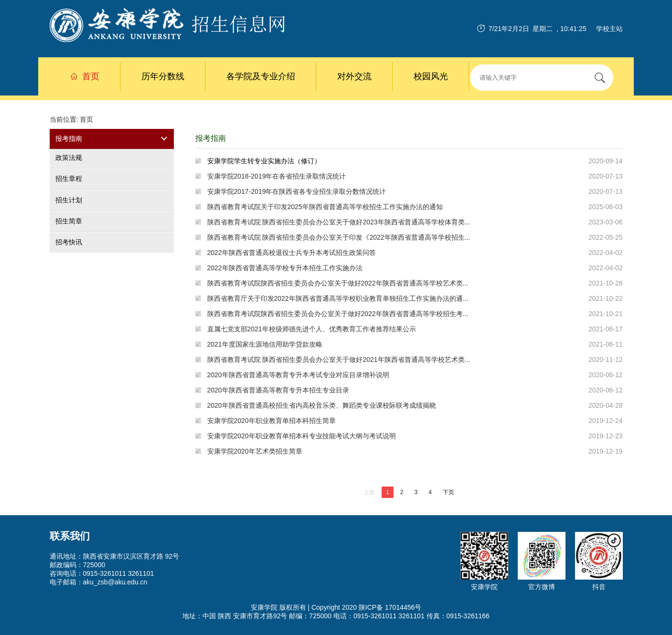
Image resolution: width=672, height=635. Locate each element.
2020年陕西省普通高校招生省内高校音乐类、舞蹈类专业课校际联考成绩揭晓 (322, 405)
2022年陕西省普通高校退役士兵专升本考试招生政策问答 (292, 253)
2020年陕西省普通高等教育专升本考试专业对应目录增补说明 (298, 375)
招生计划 (69, 200)
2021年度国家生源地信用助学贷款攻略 (265, 344)
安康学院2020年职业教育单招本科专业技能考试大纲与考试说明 (302, 436)
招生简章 (69, 221)
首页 (85, 76)
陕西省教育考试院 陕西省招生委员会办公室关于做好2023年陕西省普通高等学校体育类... (339, 222)
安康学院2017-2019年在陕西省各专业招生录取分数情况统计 (297, 191)
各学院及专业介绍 (261, 76)
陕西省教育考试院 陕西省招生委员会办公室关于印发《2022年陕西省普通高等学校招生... (339, 237)
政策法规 (69, 158)
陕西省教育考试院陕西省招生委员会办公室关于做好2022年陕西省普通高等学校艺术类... (338, 283)
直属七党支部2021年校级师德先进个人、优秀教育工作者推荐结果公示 (312, 329)
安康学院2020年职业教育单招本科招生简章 (272, 421)
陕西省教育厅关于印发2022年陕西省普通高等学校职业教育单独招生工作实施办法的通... (338, 298)
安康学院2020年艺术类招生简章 (255, 451)
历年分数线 (163, 76)
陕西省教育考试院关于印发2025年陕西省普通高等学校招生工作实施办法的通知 (325, 207)
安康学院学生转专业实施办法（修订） (264, 161)
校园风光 (431, 76)
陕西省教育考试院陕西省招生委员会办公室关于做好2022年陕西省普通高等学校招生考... (338, 314)
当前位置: (65, 119)
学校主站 (609, 29)
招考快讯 (69, 242)
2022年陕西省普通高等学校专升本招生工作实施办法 (285, 268)
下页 (448, 492)
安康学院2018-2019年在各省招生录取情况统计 (277, 176)
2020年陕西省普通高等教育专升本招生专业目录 (278, 390)
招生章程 (69, 179)
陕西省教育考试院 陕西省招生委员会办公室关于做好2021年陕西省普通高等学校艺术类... (339, 360)
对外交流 (354, 76)
